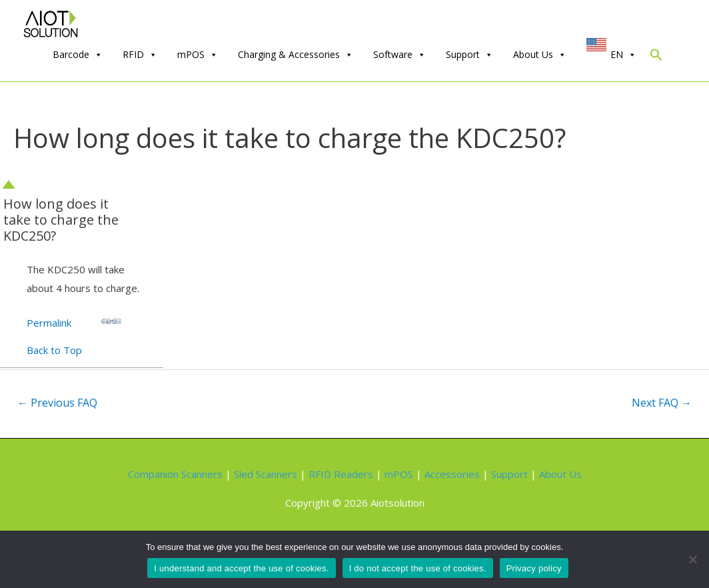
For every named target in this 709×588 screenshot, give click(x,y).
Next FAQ (662, 403)
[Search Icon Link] (656, 58)
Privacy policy (534, 568)
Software (399, 55)
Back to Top (54, 350)
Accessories (452, 474)
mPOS (198, 55)
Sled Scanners (266, 474)
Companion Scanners (175, 474)
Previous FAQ (57, 403)
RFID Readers (341, 474)
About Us (540, 55)
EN (623, 55)
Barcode (78, 55)
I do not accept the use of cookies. (418, 568)
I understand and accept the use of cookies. (241, 568)
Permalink (74, 320)
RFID (140, 55)
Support (469, 55)
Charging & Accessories (296, 55)
